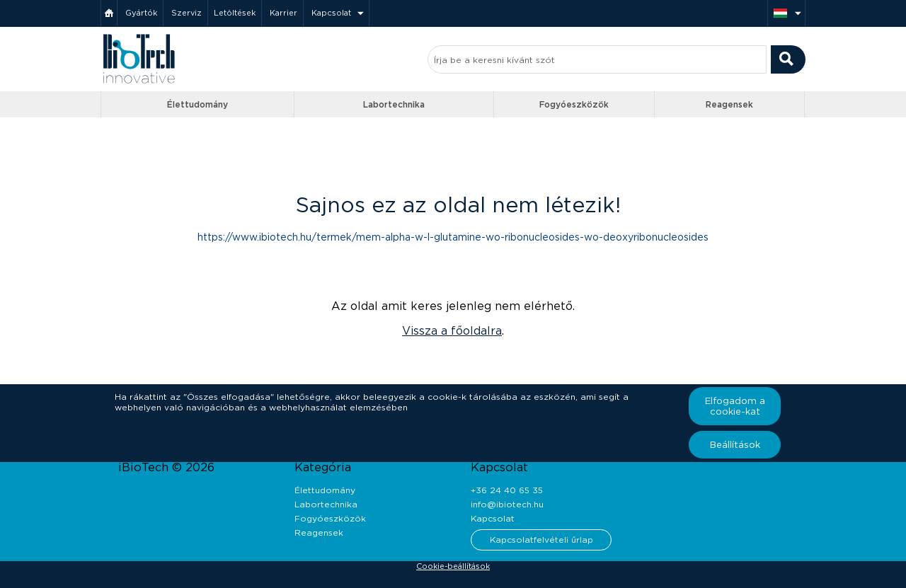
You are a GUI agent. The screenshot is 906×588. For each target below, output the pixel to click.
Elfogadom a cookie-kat (735, 406)
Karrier (283, 13)
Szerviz (187, 13)
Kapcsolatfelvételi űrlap (541, 540)
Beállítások (735, 445)
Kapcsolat (331, 13)
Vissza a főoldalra (452, 331)
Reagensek (729, 104)
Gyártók (141, 13)
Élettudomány (197, 104)
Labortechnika (394, 104)
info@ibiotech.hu (507, 504)
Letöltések (235, 13)
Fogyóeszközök (574, 104)
